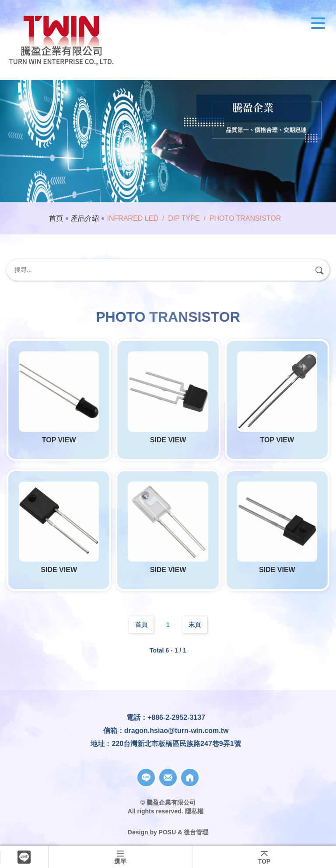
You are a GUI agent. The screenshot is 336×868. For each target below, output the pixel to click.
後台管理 (196, 832)
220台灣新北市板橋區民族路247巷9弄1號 (176, 744)
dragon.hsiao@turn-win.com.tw (177, 731)
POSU (168, 832)
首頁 (56, 218)
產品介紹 (85, 218)
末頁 (195, 625)
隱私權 (194, 811)
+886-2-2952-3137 (176, 717)
